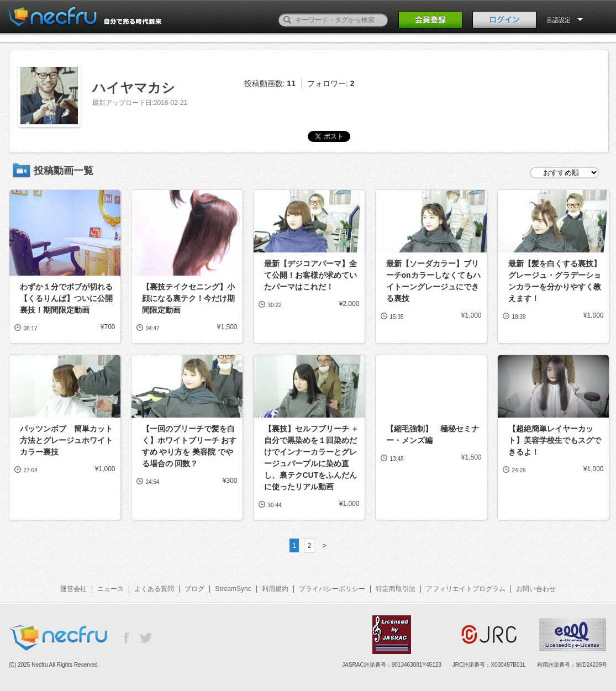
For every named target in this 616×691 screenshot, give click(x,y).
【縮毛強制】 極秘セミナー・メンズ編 (433, 434)
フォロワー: (331, 83)
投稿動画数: (270, 83)
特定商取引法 (396, 589)
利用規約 (275, 589)
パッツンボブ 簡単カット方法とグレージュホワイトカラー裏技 (66, 440)
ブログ (194, 589)
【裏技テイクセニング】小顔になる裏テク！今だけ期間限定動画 (188, 298)
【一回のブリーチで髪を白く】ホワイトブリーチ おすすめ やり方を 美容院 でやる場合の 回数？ (189, 446)
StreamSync (233, 589)
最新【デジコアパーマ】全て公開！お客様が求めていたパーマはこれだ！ (310, 275)
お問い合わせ (536, 589)
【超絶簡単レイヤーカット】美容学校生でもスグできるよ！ (555, 440)
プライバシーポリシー (332, 589)
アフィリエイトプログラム (466, 589)
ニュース (110, 589)
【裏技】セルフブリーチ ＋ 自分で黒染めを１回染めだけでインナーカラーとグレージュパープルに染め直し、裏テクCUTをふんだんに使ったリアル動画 (312, 458)
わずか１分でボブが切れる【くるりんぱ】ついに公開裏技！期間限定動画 (66, 298)
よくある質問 (154, 589)
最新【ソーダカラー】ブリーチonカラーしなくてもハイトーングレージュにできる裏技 (433, 281)
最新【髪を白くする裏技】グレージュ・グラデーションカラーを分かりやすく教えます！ (555, 281)
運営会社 (73, 589)
